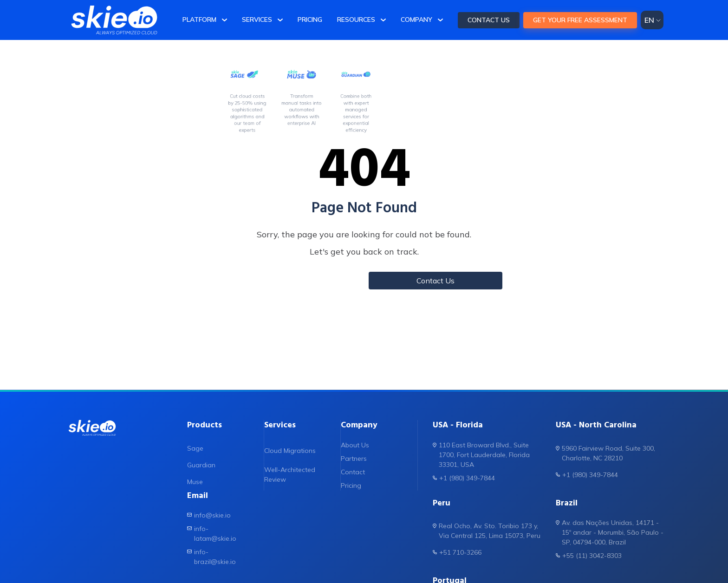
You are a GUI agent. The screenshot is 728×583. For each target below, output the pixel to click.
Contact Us (435, 281)
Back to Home (292, 281)
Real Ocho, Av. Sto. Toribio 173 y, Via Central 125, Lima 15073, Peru (487, 531)
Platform (199, 20)
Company (416, 20)
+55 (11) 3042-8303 (589, 555)
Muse (195, 482)
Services (257, 20)
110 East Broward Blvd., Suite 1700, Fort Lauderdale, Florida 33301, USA (481, 455)
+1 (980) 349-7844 (464, 478)
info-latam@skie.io (212, 533)
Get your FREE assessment (580, 20)
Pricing (310, 20)
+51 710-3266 (457, 552)
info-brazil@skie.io (211, 557)
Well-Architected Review (290, 475)
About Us (355, 445)
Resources (356, 20)
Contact (353, 472)
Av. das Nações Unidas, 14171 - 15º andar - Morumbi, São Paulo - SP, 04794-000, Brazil (610, 532)
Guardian (201, 465)
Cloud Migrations (290, 451)
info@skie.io (209, 515)
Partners (354, 459)
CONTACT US (489, 20)
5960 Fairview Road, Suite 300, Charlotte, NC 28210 (605, 453)
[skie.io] (114, 20)
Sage (195, 448)
